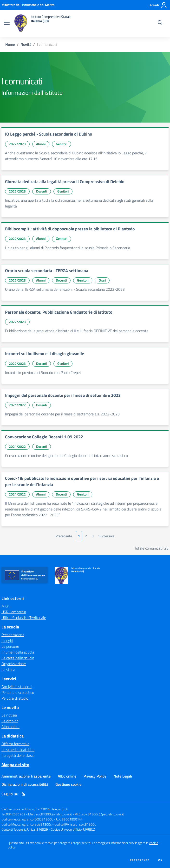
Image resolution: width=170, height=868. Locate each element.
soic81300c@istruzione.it (54, 814)
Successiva (106, 536)
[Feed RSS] (23, 794)
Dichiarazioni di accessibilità (25, 784)
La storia (8, 669)
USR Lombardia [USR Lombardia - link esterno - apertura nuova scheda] (14, 612)
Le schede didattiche (18, 750)
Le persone (10, 646)
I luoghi (7, 641)
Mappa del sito (15, 765)
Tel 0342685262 (13, 814)
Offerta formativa (15, 744)
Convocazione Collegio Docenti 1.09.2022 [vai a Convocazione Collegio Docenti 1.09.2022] (44, 437)
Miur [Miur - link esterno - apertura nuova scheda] (5, 606)
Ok (160, 860)
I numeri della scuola (18, 652)
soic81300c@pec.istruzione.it (103, 814)
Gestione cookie (68, 784)
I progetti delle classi (18, 755)
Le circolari (10, 721)
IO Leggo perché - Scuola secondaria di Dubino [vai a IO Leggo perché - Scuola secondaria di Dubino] (49, 134)
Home (10, 44)
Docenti (42, 191)
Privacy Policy (95, 776)
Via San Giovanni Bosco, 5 (19, 809)
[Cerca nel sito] (160, 23)
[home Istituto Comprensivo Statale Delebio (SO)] (43, 23)
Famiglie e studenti (16, 687)
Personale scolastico (18, 692)
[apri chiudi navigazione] (7, 23)
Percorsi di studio (15, 698)
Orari (102, 280)
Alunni (41, 144)
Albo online (10, 727)
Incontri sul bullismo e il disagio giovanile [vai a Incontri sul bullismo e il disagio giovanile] (45, 354)
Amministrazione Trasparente (26, 776)
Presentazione (13, 635)
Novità (26, 44)
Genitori (62, 144)
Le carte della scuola (18, 658)
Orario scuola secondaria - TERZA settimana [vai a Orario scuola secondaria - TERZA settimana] (47, 271)
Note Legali (123, 776)
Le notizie (9, 715)
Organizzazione (14, 664)
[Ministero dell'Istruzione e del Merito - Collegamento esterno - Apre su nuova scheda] (28, 5)
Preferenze (140, 860)
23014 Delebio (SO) (54, 809)
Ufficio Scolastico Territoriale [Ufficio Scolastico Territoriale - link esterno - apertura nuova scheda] (24, 618)
